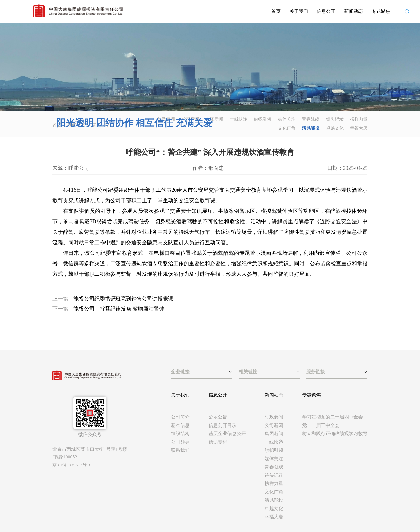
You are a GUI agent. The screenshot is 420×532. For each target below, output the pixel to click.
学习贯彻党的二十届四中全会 (332, 417)
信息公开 (326, 11)
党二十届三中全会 (321, 425)
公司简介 (180, 417)
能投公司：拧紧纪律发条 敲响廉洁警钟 (119, 309)
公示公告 (218, 417)
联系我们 (180, 450)
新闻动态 (353, 11)
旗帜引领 (262, 119)
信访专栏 (218, 442)
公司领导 (180, 442)
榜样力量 (359, 119)
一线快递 (239, 119)
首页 (276, 11)
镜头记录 (335, 119)
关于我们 (299, 11)
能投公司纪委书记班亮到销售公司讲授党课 (123, 299)
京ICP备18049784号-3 (71, 465)
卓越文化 (335, 128)
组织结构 (180, 434)
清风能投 (311, 128)
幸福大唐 (359, 128)
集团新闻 (214, 119)
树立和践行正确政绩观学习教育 (335, 434)
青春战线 (311, 119)
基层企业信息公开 (227, 434)
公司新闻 (274, 425)
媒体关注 (287, 119)
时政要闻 (274, 417)
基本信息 (180, 425)
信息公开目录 (223, 425)
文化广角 (287, 128)
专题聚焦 (381, 11)
